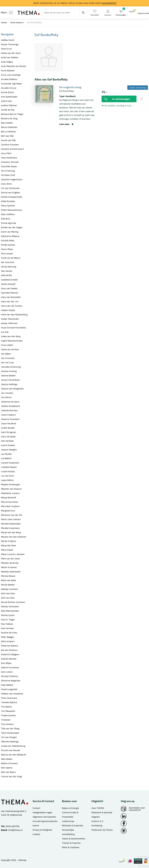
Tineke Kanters (9, 715)
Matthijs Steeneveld (11, 572)
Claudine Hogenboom (12, 179)
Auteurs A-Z (97, 821)
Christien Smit (8, 175)
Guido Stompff (8, 284)
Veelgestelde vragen (42, 812)
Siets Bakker (7, 685)
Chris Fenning (8, 171)
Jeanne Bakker (8, 376)
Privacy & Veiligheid (42, 830)
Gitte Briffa (6, 275)
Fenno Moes (7, 249)
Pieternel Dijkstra (10, 646)
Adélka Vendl (8, 40)
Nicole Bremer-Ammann (13, 602)
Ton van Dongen (9, 737)
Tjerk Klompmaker (10, 733)
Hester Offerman (9, 323)
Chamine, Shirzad (10, 162)
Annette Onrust (9, 88)
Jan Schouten (8, 358)
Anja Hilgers (7, 62)
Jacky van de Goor (10, 349)
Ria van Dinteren (9, 650)
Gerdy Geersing (9, 267)
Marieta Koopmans (10, 528)
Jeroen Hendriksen (10, 380)
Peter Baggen (8, 637)
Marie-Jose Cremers (11, 519)
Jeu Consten (7, 393)
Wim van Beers (8, 772)
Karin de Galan (8, 437)
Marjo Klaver (7, 550)
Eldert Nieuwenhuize (11, 210)
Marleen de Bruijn (10, 563)
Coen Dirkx (6, 184)
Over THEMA (98, 808)
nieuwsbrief (109, 3)
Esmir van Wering (10, 232)
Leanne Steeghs (9, 450)
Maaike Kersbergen (11, 484)
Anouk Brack (7, 92)
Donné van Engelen (11, 193)
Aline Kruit (6, 49)
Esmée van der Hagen (12, 227)
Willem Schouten (9, 763)
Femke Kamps (8, 245)
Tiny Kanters (7, 724)
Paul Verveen (7, 628)
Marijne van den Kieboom (14, 537)
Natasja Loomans (9, 589)
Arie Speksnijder (9, 97)
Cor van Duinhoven (10, 188)
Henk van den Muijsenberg (14, 315)
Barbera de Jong (9, 118)
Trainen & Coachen (71, 843)
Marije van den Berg (11, 532)
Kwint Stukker (8, 445)
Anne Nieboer (8, 71)
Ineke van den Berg (11, 336)
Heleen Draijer (8, 310)
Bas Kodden (7, 123)
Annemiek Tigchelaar (12, 84)
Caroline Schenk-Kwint (12, 149)
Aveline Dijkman (9, 105)
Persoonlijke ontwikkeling (68, 832)
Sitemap (22, 860)
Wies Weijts (7, 759)
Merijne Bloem (8, 576)
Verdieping (97, 826)
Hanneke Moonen (10, 293)
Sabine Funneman (10, 667)
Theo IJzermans (9, 698)
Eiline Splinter (8, 206)
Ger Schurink (8, 262)
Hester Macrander (10, 319)
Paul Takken (7, 624)
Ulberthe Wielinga (10, 742)
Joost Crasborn (8, 415)
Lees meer (66, 124)
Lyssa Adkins (7, 480)
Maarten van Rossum (11, 489)
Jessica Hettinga (9, 384)
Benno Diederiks (9, 127)
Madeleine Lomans (10, 493)
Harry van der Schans (12, 306)
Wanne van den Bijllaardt (13, 755)
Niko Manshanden (10, 611)
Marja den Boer (9, 545)
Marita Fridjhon (9, 541)
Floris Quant (7, 254)
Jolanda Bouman (9, 410)
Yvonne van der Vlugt (11, 776)
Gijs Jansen (7, 271)
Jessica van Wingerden (12, 389)
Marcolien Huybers (10, 506)
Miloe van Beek (8, 580)
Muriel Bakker (8, 585)
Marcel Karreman (10, 502)
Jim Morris (6, 397)
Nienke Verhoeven (10, 606)
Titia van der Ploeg (10, 728)
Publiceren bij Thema (102, 830)
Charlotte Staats (9, 166)
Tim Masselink (8, 711)
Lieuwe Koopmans (10, 463)
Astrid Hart (6, 101)
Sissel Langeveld (9, 689)
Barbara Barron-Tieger (12, 114)
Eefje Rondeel (8, 201)
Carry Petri (6, 153)
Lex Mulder (7, 454)
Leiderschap (68, 821)
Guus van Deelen (9, 288)
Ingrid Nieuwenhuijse (12, 341)
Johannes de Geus (10, 402)
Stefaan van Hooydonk (12, 694)
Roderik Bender (9, 659)
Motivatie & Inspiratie (73, 826)
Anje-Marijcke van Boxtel (13, 66)
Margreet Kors (8, 511)
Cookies (36, 834)
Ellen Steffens (8, 214)
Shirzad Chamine (9, 676)
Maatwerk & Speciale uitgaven (102, 815)
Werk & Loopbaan (71, 847)
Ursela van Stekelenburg (13, 746)
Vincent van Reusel (10, 750)
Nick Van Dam (8, 593)
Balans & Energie (70, 808)
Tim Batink (6, 707)
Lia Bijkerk (6, 458)
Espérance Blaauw (10, 236)
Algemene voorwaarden (44, 817)
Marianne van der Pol (11, 515)
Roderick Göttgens (10, 654)
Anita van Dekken (10, 57)
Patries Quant (8, 615)
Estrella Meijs (8, 240)
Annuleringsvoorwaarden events (45, 823)
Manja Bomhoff (9, 498)
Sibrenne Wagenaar (11, 681)
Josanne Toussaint (10, 419)
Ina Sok (5, 332)
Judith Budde (8, 428)
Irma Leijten (7, 345)
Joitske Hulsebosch (11, 406)
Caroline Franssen (10, 145)
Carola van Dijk (8, 140)
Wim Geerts (7, 768)
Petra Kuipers (8, 641)
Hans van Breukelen (11, 297)
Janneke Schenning (11, 367)
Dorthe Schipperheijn (12, 197)
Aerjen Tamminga (10, 44)
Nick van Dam (8, 598)
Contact (36, 808)
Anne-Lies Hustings (11, 75)
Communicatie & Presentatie (70, 815)
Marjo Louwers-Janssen (13, 554)
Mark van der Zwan (11, 559)
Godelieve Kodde (9, 280)
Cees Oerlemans (9, 158)
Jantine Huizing (9, 371)
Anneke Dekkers (9, 79)
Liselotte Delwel (9, 467)
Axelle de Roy (8, 110)
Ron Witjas (6, 663)
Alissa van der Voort (11, 53)
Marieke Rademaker (11, 524)
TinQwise (6, 720)
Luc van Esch (8, 476)
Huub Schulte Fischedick (13, 328)
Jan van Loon (8, 362)
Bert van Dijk (7, 136)
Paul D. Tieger (8, 620)
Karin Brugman (9, 432)
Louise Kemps (8, 471)
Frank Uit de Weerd (11, 258)
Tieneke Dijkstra (9, 702)
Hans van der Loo (10, 301)
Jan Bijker (6, 354)
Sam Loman (7, 672)
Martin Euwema (9, 567)
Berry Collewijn (9, 132)
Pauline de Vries (9, 633)
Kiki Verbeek (7, 441)
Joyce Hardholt (9, 423)
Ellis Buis (6, 219)
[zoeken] (83, 12)
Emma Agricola (9, 223)
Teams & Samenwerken (74, 839)
